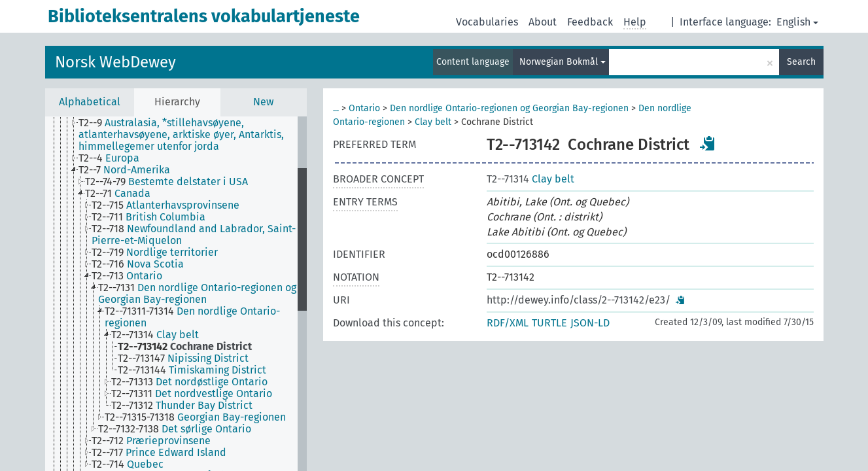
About (543, 22)
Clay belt (433, 122)
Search (801, 62)
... (336, 108)
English (797, 22)
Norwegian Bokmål (563, 62)
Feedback (590, 22)
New (263, 102)
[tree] (176, 294)
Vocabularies (487, 22)
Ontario (364, 108)
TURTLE (549, 323)
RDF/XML (508, 323)
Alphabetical (90, 102)
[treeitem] (193, 135)
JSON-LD (590, 323)
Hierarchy (177, 102)
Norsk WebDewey (115, 62)
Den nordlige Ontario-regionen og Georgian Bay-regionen (509, 108)
